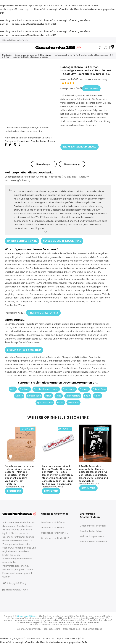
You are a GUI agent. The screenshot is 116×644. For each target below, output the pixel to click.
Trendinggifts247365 (15, 590)
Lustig (48, 396)
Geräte (19, 396)
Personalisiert (73, 396)
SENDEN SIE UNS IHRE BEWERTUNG (62, 241)
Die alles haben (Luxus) (46, 389)
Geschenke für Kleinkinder (93, 542)
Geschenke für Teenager (93, 526)
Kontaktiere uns (52, 629)
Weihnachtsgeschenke (92, 536)
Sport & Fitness (45, 402)
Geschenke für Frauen (53, 528)
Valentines (73, 402)
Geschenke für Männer (26, 55)
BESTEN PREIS (91, 88)
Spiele (97, 396)
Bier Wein (25, 389)
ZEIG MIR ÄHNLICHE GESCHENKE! (80, 147)
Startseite (7, 55)
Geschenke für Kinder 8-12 (55, 538)
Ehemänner (46, 55)
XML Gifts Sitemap (93, 629)
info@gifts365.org (17, 583)
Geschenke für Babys (91, 531)
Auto (13, 389)
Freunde (84, 389)
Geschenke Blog (72, 629)
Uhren (60, 402)
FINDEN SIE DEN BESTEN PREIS (22, 241)
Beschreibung (72, 164)
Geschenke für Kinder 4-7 (55, 533)
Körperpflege (34, 396)
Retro (87, 396)
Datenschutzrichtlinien (29, 629)
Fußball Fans (99, 389)
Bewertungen (44, 164)
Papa (59, 396)
